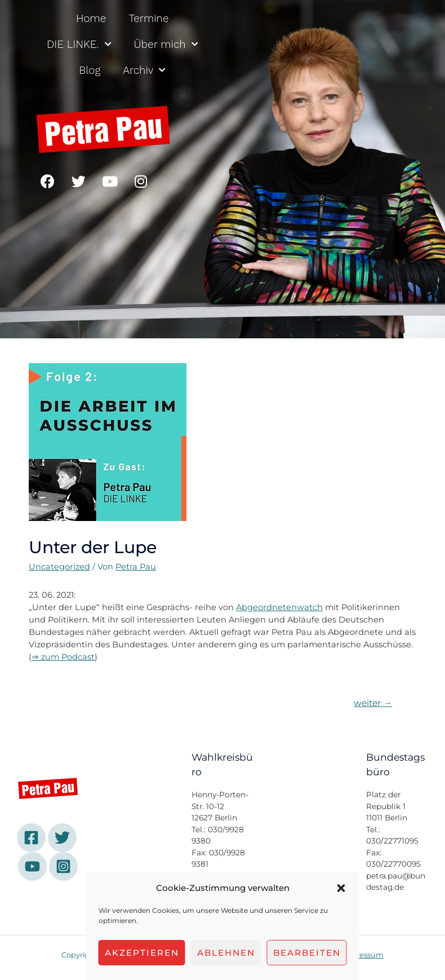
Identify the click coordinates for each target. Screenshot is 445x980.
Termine (148, 18)
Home (91, 18)
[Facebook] (31, 838)
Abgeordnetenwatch (279, 607)
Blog (90, 70)
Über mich (166, 44)
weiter (373, 703)
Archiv (144, 70)
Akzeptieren (142, 953)
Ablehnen (226, 953)
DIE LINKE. (79, 44)
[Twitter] (62, 838)
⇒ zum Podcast (63, 657)
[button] (341, 888)
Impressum (362, 955)
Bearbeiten (307, 953)
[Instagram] (63, 866)
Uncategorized (59, 567)
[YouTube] (32, 866)
